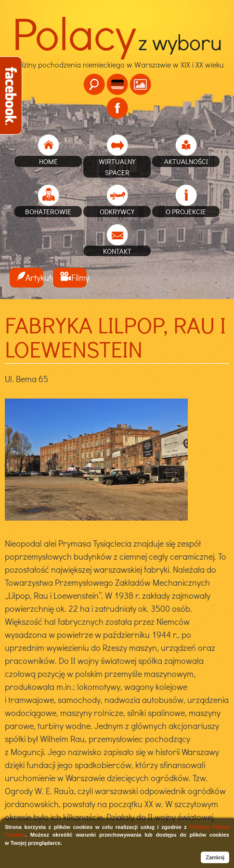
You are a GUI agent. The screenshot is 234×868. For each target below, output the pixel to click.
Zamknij (215, 857)
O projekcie (186, 211)
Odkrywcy (117, 211)
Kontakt (117, 251)
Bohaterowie (48, 211)
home (48, 161)
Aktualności (186, 161)
